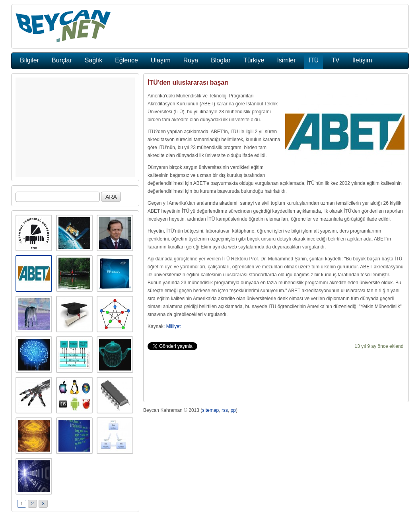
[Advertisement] (75, 127)
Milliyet (174, 326)
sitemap (210, 410)
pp (233, 410)
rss (225, 410)
